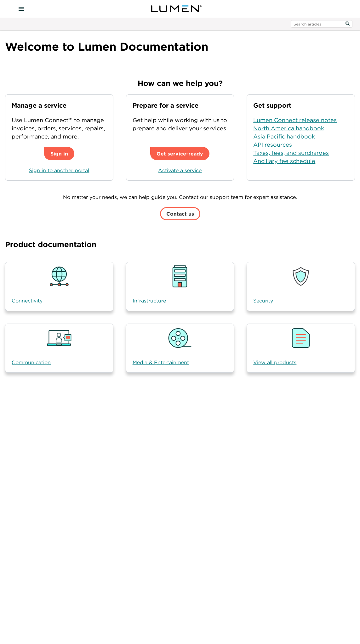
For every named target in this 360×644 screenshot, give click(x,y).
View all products (275, 362)
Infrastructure (149, 301)
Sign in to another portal (59, 170)
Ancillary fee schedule (284, 161)
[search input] (322, 24)
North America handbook (289, 128)
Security (263, 301)
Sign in (59, 154)
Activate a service (180, 170)
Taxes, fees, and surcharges (291, 153)
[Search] (347, 24)
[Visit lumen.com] (176, 9)
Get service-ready (180, 154)
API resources (273, 145)
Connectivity (27, 301)
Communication (31, 362)
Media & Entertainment (161, 362)
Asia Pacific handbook (284, 136)
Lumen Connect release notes (295, 120)
